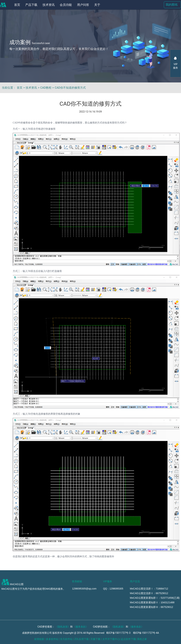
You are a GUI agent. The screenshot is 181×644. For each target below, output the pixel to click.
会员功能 (66, 5)
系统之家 (142, 639)
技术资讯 (49, 5)
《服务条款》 (81, 627)
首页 (17, 5)
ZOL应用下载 (82, 639)
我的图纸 (172, 5)
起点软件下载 (128, 639)
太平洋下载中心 (111, 639)
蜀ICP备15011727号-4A (146, 633)
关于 (97, 5)
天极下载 (95, 639)
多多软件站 (52, 639)
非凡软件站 (66, 639)
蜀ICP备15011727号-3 (118, 633)
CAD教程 (46, 88)
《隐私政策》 (63, 627)
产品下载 (31, 5)
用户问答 (83, 5)
